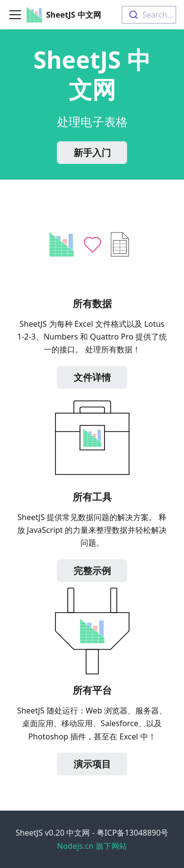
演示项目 (92, 764)
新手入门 (92, 153)
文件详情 (92, 377)
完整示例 (92, 571)
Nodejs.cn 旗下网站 (92, 846)
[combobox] (149, 15)
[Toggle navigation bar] (15, 15)
